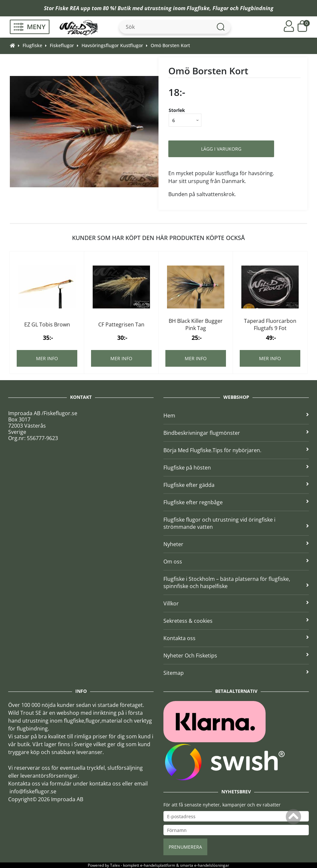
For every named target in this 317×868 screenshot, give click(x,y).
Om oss (236, 562)
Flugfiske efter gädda (236, 485)
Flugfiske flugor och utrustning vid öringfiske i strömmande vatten (236, 523)
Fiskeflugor (62, 45)
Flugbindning (257, 8)
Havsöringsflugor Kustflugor (112, 45)
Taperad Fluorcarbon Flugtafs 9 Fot (270, 324)
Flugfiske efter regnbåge (236, 502)
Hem (236, 416)
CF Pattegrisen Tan (121, 324)
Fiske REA (67, 8)
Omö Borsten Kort (170, 45)
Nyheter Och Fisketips (236, 656)
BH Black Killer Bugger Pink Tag (196, 324)
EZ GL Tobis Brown (47, 324)
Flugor (221, 8)
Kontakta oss (236, 638)
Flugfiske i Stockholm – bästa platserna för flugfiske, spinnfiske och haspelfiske (236, 582)
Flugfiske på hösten (236, 468)
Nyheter (236, 544)
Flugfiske (198, 8)
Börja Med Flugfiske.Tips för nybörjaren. (236, 450)
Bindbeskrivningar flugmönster (236, 433)
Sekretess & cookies (236, 621)
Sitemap (236, 673)
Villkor (236, 603)
